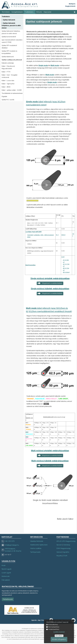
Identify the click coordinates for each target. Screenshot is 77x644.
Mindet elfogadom (59, 639)
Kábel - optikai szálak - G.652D (12, 90)
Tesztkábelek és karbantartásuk (12, 93)
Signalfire (66, 552)
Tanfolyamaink (35, 552)
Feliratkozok (8, 599)
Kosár (4, 565)
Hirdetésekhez (54, 629)
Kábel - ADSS (6, 87)
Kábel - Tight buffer (8, 84)
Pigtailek (4, 97)
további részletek (59, 632)
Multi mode (55, 65)
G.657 (63, 257)
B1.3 (57, 235)
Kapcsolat (47, 12)
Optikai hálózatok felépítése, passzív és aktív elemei (11, 25)
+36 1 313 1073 (10, 541)
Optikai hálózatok (8, 20)
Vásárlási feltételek (37, 541)
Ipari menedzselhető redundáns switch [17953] (12, 41)
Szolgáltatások (17, 12)
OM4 (27, 437)
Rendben (59, 636)
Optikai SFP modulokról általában (9, 47)
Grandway (67, 545)
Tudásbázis (29, 12)
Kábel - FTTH (6, 72)
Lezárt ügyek (6, 573)
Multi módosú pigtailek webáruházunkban (50, 451)
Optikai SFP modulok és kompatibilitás (9, 52)
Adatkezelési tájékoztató (39, 545)
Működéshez (53, 625)
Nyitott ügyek (6, 569)
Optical (59, 552)
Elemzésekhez (54, 627)
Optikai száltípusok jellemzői (12, 60)
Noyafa (59, 556)
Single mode (43, 65)
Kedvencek (6, 576)
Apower (59, 545)
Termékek (6, 12)
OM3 (27, 432)
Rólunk (39, 12)
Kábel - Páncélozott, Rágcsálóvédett (8, 67)
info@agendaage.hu (12, 545)
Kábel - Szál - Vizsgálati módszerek (9, 76)
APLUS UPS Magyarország (66, 541)
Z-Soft (65, 556)
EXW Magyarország (63, 548)
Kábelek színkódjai (8, 63)
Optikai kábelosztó (8, 57)
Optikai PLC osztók (8, 100)
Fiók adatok (6, 580)
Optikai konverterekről (9, 37)
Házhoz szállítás (36, 548)
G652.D (63, 235)
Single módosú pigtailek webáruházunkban (50, 278)
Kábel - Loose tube (8, 81)
